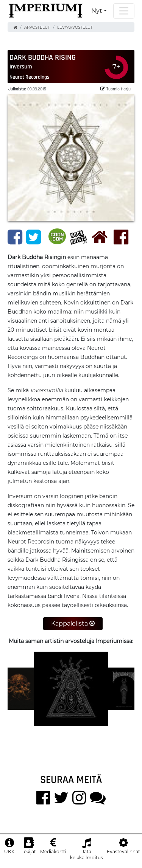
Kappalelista (73, 623)
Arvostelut (37, 27)
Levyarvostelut (75, 27)
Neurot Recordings (29, 77)
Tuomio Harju (115, 89)
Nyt (97, 11)
